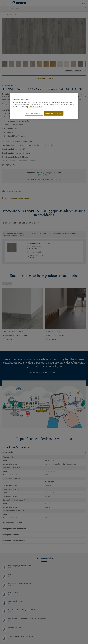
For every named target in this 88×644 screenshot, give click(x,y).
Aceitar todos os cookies (54, 113)
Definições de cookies (34, 113)
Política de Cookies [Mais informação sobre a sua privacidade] (36, 107)
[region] (44, 106)
